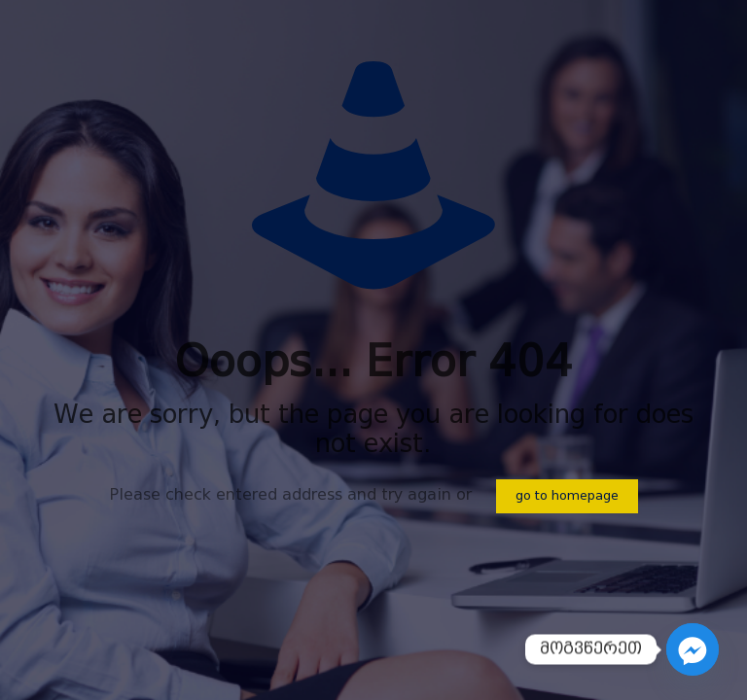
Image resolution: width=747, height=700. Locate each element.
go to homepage (567, 496)
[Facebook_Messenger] (693, 649)
